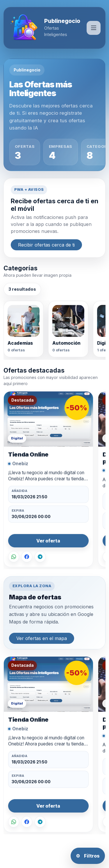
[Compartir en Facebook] (27, 557)
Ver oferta (48, 541)
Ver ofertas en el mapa (42, 638)
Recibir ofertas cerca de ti (46, 245)
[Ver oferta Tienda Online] (48, 419)
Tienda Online (28, 454)
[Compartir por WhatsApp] (14, 557)
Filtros (88, 856)
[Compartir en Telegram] (40, 557)
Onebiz (20, 464)
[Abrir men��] (94, 28)
